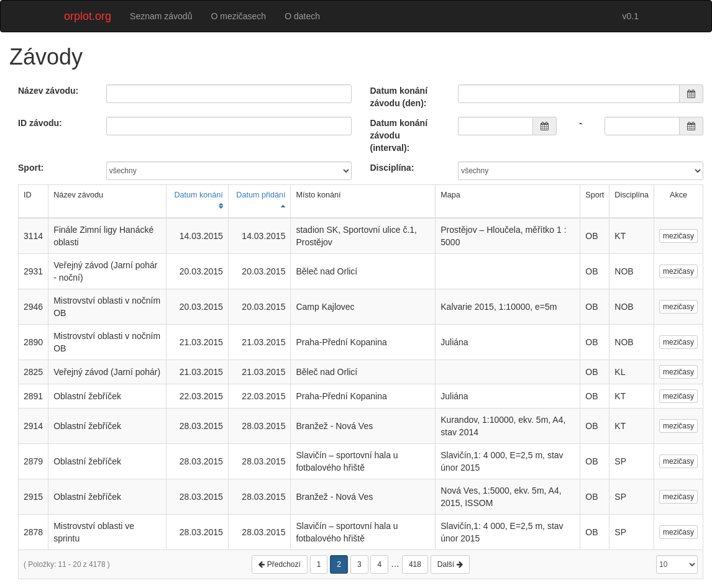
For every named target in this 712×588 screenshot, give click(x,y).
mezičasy (678, 236)
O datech (302, 16)
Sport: (31, 168)
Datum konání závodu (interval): (399, 135)
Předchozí (279, 564)
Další (450, 564)
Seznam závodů (161, 16)
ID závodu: (40, 123)
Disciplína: (392, 168)
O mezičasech (238, 16)
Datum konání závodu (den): (399, 97)
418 (415, 564)
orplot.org (88, 16)
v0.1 (631, 16)
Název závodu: (48, 91)
